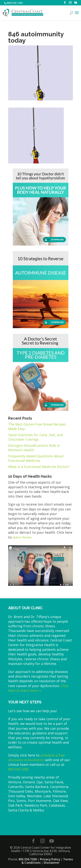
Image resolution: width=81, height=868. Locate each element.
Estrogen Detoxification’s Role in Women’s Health (34, 448)
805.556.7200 (18, 769)
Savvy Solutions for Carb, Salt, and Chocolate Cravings (35, 437)
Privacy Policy (50, 859)
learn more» (22, 537)
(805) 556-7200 (15, 3)
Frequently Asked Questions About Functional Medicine (36, 458)
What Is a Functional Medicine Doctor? (39, 467)
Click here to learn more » (38, 688)
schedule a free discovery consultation (36, 758)
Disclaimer (52, 863)
